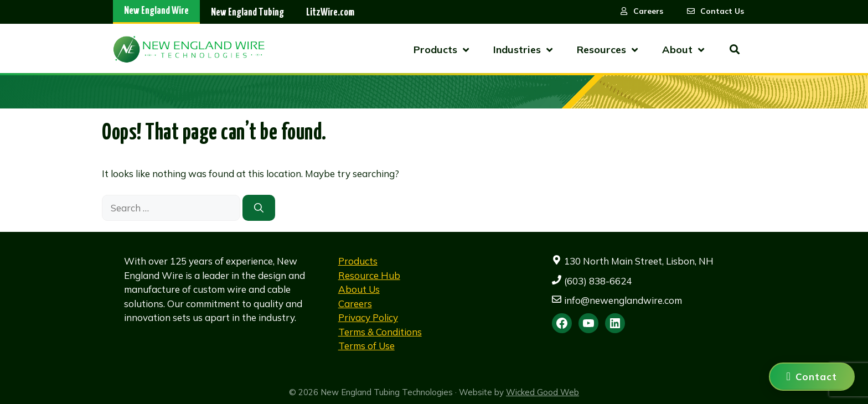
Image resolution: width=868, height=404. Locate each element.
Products (358, 261)
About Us (359, 289)
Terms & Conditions (380, 332)
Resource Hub (369, 275)
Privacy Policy (368, 317)
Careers (355, 304)
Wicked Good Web (542, 392)
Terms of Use (366, 346)
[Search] (259, 208)
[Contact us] (812, 377)
